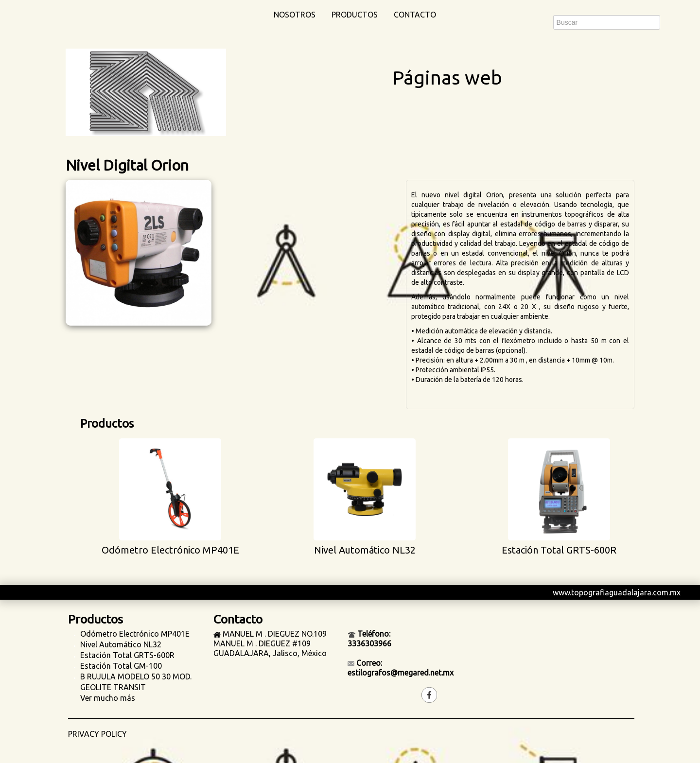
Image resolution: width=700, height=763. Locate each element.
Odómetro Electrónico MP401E (135, 634)
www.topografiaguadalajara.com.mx (617, 592)
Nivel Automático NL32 (121, 644)
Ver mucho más (108, 698)
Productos (355, 15)
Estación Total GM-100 (121, 666)
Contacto (415, 15)
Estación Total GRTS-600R (127, 655)
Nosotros (295, 15)
